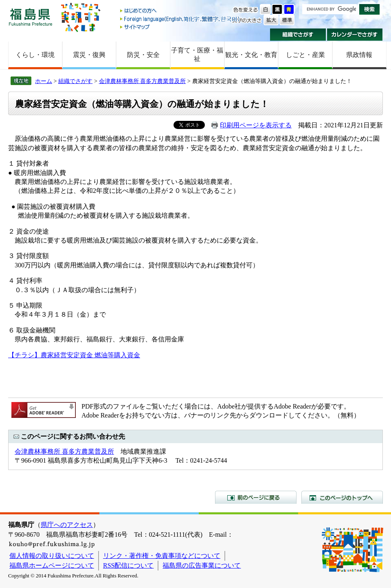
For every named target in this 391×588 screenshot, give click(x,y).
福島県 (31, 17)
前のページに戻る (256, 497)
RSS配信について (128, 565)
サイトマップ (180, 27)
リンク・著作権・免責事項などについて (162, 556)
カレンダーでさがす (355, 35)
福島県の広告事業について (202, 565)
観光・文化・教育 (251, 55)
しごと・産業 (305, 55)
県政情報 (359, 55)
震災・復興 (89, 55)
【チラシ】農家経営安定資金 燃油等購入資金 (74, 355)
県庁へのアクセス (67, 525)
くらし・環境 (35, 55)
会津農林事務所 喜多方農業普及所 (143, 81)
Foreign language (180, 19)
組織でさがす (298, 35)
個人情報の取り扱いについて (52, 556)
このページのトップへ (342, 497)
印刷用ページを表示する (256, 125)
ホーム (44, 81)
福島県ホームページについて (52, 565)
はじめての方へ (180, 11)
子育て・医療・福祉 (197, 55)
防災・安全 (143, 55)
